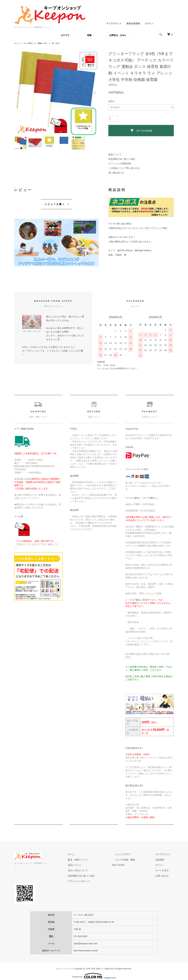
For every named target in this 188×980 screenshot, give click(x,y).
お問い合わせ (165, 876)
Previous (19, 93)
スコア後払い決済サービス (143, 600)
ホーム (17, 43)
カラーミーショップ (65, 966)
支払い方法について (93, 870)
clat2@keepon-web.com (86, 940)
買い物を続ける (116, 173)
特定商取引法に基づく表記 (122, 159)
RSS (126, 865)
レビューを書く (55, 204)
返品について (115, 154)
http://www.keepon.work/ (86, 947)
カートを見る (165, 870)
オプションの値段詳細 (120, 163)
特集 (89, 35)
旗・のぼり (63, 43)
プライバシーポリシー (94, 881)
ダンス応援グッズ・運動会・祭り (39, 43)
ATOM (133, 865)
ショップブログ (132, 854)
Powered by (94, 972)
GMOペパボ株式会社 (105, 966)
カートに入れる (141, 130)
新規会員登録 (133, 23)
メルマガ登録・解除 (134, 860)
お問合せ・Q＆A (118, 35)
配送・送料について (93, 860)
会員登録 (163, 860)
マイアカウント (114, 23)
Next (94, 93)
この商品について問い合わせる (124, 168)
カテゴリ (65, 35)
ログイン (149, 23)
